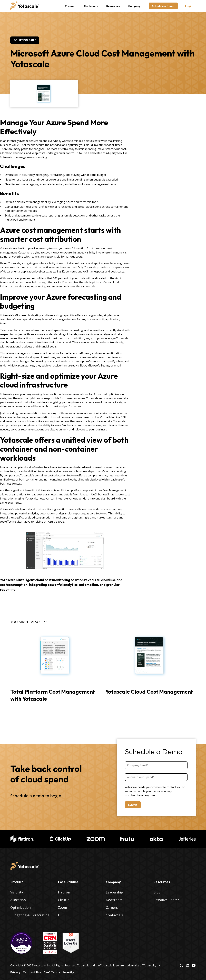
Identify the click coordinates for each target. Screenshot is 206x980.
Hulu (62, 915)
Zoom (62, 907)
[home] (25, 6)
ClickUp (64, 900)
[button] (70, 6)
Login (189, 6)
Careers (112, 907)
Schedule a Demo (163, 6)
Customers (91, 6)
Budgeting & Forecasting (30, 915)
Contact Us (114, 915)
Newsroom (114, 900)
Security (68, 972)
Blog (157, 892)
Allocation (18, 900)
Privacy (15, 972)
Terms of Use (32, 972)
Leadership (114, 892)
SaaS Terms (52, 972)
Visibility (17, 892)
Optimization (21, 907)
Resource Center (166, 900)
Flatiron (64, 892)
